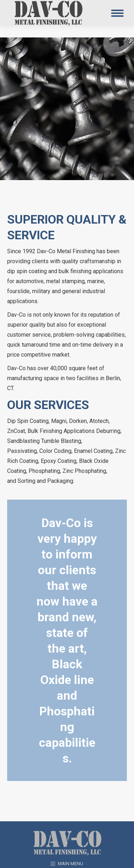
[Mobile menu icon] (117, 13)
